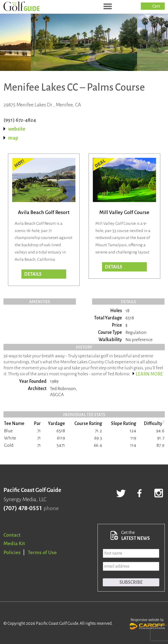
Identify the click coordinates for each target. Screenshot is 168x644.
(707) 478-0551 (23, 508)
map (13, 138)
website (17, 129)
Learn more (149, 374)
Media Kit (14, 543)
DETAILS (113, 267)
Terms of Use (42, 552)
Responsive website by (147, 623)
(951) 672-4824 (20, 120)
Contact (12, 535)
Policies (12, 552)
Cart (156, 6)
